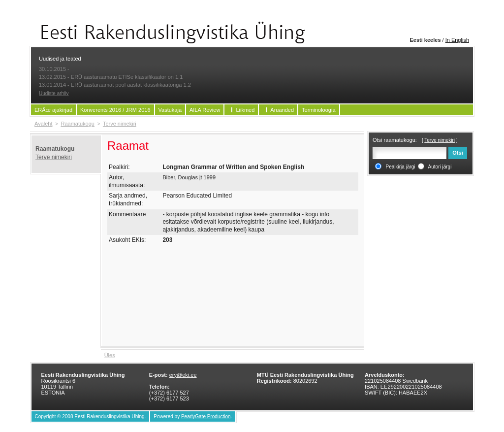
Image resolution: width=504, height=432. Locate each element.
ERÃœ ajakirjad (53, 110)
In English (457, 40)
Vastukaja (170, 110)
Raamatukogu (78, 124)
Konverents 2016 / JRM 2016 (115, 110)
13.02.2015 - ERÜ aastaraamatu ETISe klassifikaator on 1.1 (111, 77)
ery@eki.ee (183, 375)
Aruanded (282, 110)
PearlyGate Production (206, 416)
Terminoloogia (318, 110)
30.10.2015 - (54, 69)
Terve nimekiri (120, 124)
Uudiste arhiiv (54, 93)
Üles (110, 355)
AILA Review (205, 110)
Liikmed (245, 110)
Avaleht (44, 124)
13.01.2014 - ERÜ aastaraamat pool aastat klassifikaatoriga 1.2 (115, 85)
